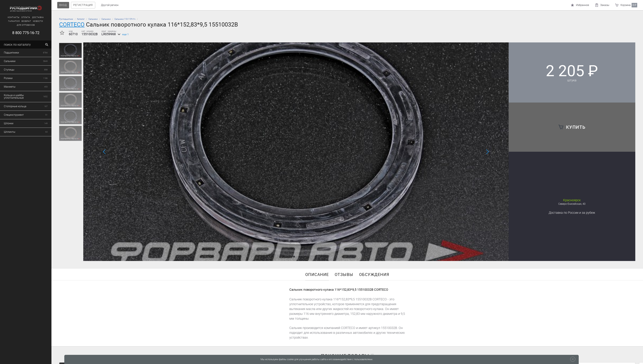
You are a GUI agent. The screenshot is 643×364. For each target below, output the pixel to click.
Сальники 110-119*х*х (125, 19)
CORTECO (72, 25)
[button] (294, 257)
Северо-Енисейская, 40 (572, 204)
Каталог (81, 19)
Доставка (572, 213)
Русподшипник (66, 19)
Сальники (93, 19)
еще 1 (123, 34)
